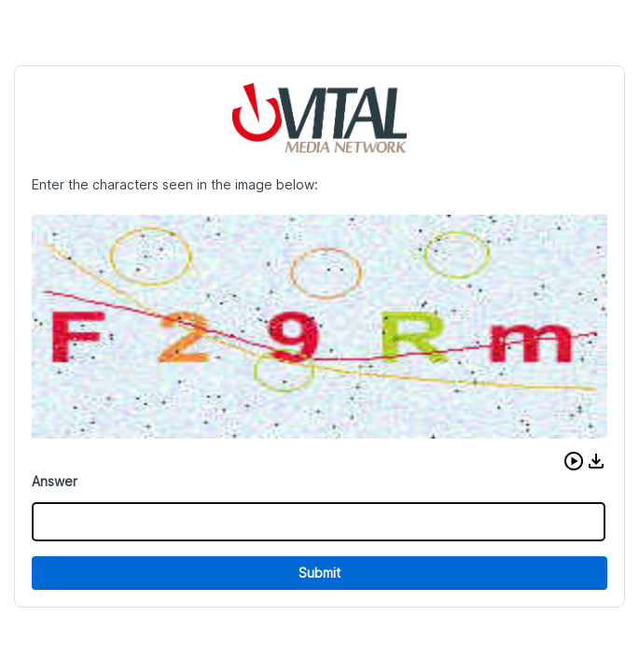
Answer (55, 481)
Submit (319, 573)
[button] (574, 461)
